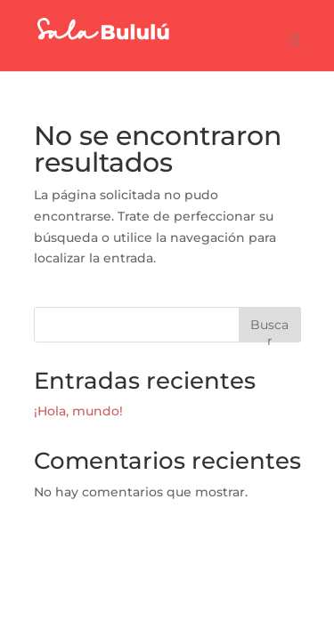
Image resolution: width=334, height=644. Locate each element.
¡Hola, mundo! (78, 411)
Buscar (269, 330)
